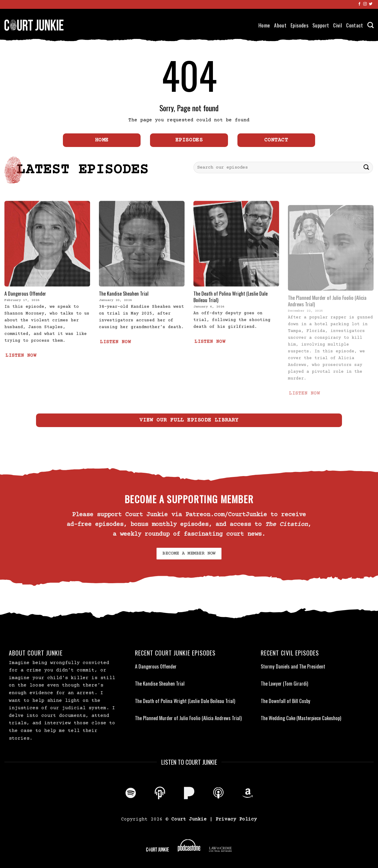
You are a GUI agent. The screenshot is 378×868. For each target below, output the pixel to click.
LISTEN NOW (21, 368)
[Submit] (366, 167)
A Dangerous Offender (25, 306)
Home (264, 25)
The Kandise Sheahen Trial (124, 306)
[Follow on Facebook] (359, 4)
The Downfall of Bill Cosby (286, 701)
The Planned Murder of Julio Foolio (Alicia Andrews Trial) (188, 718)
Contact (355, 25)
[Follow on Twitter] (371, 4)
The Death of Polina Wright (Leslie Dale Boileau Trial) (230, 309)
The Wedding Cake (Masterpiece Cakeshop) (301, 718)
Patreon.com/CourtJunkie (226, 515)
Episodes (299, 25)
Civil (338, 25)
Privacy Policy (236, 819)
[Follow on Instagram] (365, 4)
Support (321, 25)
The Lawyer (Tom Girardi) (284, 684)
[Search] (370, 25)
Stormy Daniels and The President (293, 666)
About (280, 25)
